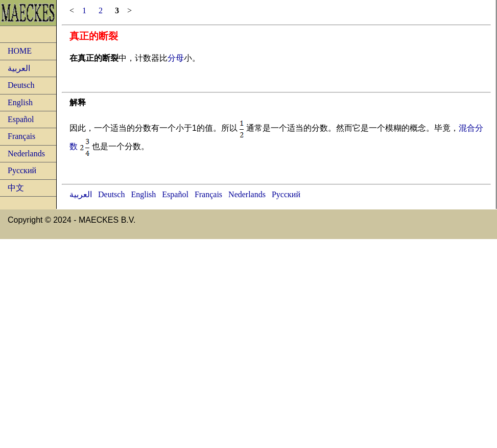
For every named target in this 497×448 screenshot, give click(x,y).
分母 (176, 58)
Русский (22, 170)
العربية (19, 68)
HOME (20, 51)
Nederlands (26, 154)
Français (21, 136)
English (20, 102)
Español (21, 119)
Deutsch (21, 85)
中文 (16, 188)
